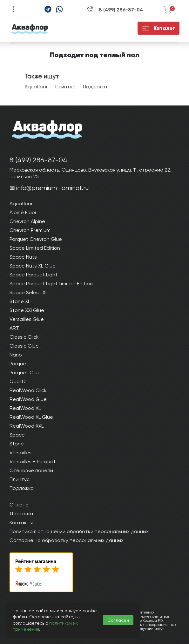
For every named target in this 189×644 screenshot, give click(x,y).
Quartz (18, 381)
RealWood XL (25, 408)
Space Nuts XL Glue (33, 266)
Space (17, 435)
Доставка (21, 514)
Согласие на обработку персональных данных (67, 540)
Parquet (19, 364)
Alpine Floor (23, 212)
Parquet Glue (25, 373)
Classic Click (24, 337)
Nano (16, 355)
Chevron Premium (30, 230)
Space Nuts (23, 257)
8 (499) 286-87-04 (121, 10)
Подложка (95, 87)
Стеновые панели (31, 470)
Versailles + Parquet (33, 461)
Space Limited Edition (35, 248)
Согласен (118, 620)
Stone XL (20, 301)
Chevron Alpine (27, 221)
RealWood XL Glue (31, 417)
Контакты (21, 522)
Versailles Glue (27, 319)
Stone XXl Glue (27, 310)
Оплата (19, 505)
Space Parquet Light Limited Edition (51, 284)
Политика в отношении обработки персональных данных (79, 531)
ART (14, 328)
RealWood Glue (28, 399)
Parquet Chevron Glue (36, 239)
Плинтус (65, 87)
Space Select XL (29, 292)
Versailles (20, 453)
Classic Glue (24, 346)
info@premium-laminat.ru (52, 188)
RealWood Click (28, 390)
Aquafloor (36, 87)
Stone (17, 444)
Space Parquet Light (34, 275)
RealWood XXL (27, 426)
